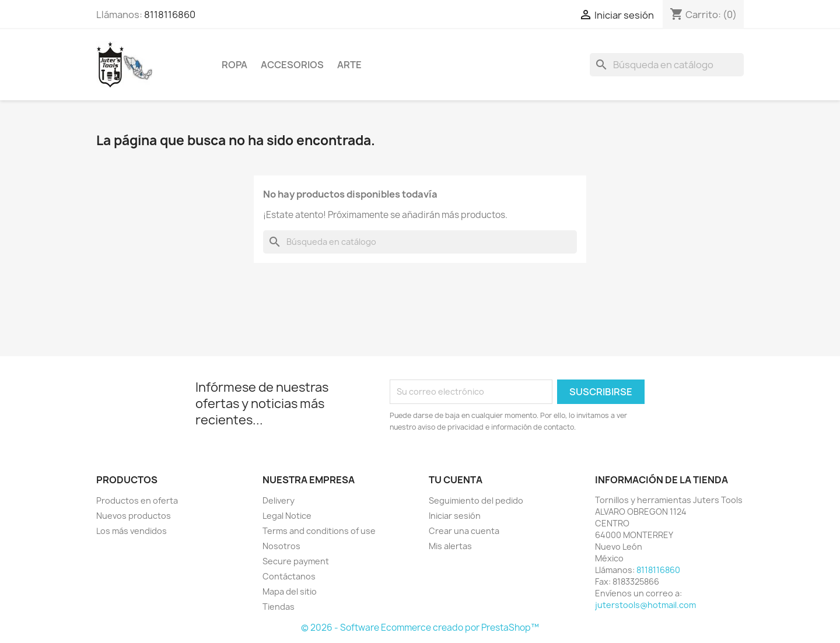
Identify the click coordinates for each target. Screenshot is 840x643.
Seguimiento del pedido (476, 500)
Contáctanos (289, 576)
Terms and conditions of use (319, 531)
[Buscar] (667, 65)
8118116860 (170, 15)
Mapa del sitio (290, 591)
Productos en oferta (137, 500)
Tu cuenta (456, 480)
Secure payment (296, 561)
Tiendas (279, 607)
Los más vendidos (132, 531)
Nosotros (281, 546)
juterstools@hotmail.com (645, 605)
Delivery (279, 500)
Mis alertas (450, 546)
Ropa (235, 65)
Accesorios (292, 65)
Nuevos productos (134, 516)
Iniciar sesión (455, 516)
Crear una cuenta (464, 531)
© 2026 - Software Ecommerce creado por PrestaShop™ (420, 628)
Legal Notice (287, 516)
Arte (349, 65)
